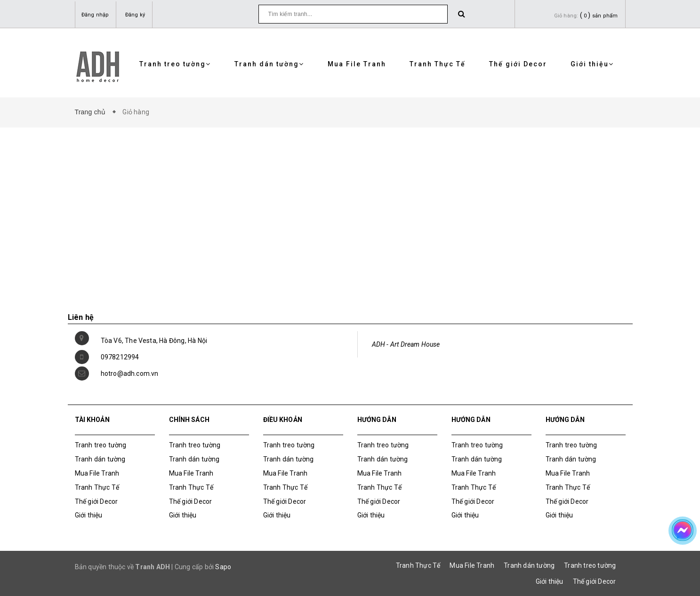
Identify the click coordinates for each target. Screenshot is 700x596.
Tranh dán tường (269, 64)
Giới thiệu (592, 64)
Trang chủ (92, 112)
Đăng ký (135, 15)
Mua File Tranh (357, 64)
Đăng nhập (95, 15)
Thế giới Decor (518, 64)
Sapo (223, 567)
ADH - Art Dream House (406, 344)
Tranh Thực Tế (438, 64)
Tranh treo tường (175, 64)
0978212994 (120, 357)
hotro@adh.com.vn (130, 373)
